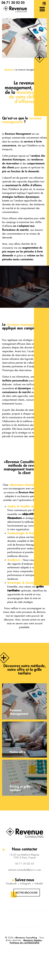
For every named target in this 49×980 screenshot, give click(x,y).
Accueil (9, 70)
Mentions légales (33, 940)
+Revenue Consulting (25, 485)
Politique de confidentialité (24, 943)
